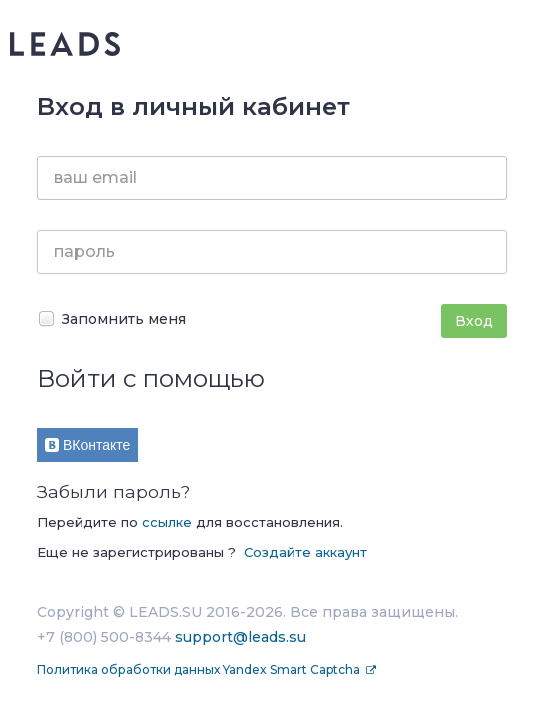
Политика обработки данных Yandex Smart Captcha (200, 669)
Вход (474, 321)
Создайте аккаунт (305, 552)
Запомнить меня (111, 318)
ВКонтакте (87, 445)
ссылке (167, 522)
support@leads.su (240, 637)
